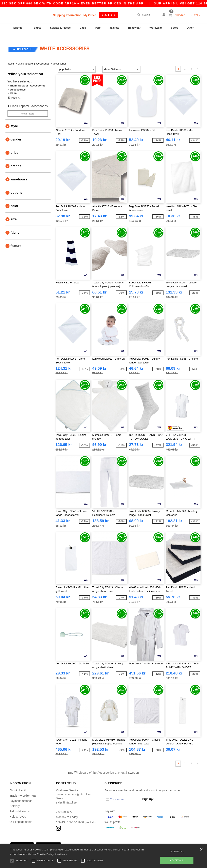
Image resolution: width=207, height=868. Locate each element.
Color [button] (14, 200)
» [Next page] (198, 63)
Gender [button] (16, 134)
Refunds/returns (20, 806)
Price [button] (14, 147)
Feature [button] (16, 240)
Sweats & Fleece (60, 28)
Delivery (15, 800)
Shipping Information (67, 15)
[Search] (148, 15)
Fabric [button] (15, 227)
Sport (174, 28)
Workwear (156, 28)
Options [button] (16, 187)
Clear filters (28, 108)
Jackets (114, 28)
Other (190, 28)
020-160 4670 (65, 806)
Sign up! (148, 793)
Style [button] (14, 120)
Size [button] (14, 214)
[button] (165, 15)
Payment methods (21, 795)
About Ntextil (17, 785)
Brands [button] (16, 160)
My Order (90, 15)
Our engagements (21, 816)
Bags (83, 28)
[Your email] (122, 793)
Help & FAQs (18, 811)
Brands (18, 28)
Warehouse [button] (19, 174)
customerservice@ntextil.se (73, 789)
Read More (61, 854)
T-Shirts (36, 28)
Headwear (134, 28)
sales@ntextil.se (66, 797)
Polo (98, 28)
